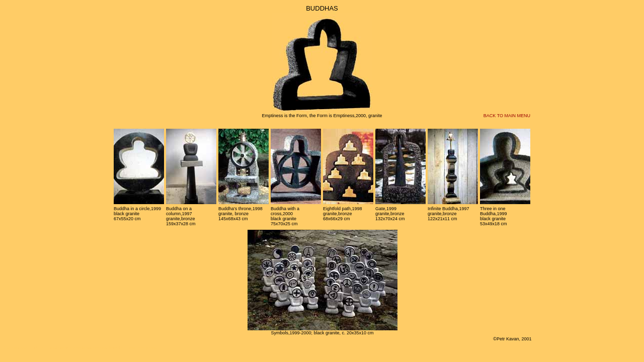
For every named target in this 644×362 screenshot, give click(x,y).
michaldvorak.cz (63, 348)
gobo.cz (39, 348)
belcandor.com (16, 348)
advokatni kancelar (108, 348)
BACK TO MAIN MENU (507, 116)
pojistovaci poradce (143, 348)
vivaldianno (85, 348)
